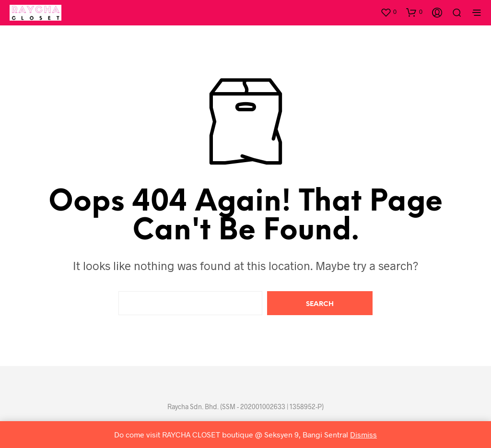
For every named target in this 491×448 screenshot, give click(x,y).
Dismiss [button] (363, 434)
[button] (388, 12)
